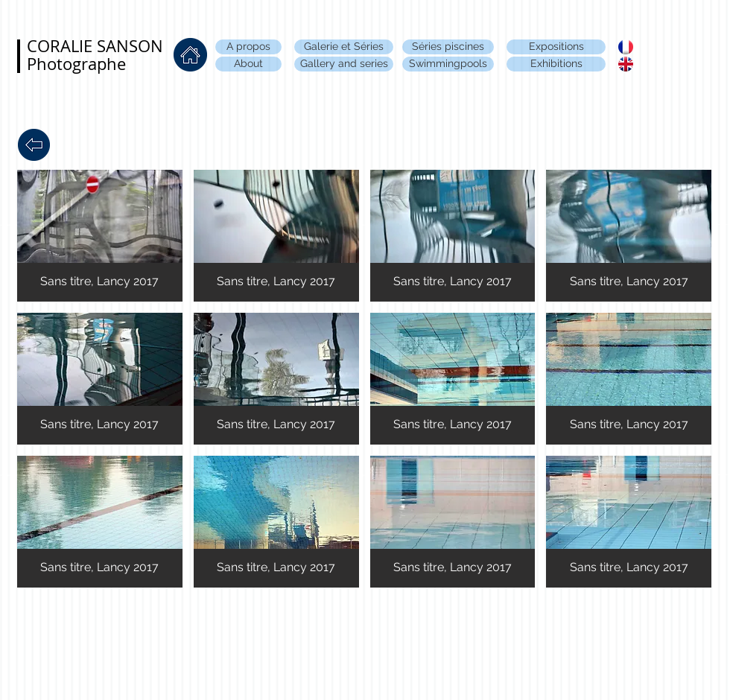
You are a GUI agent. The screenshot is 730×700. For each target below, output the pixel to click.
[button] (100, 236)
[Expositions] (556, 47)
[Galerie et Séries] (344, 47)
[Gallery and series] (344, 64)
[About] (248, 64)
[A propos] (248, 47)
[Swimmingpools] (448, 64)
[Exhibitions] (556, 64)
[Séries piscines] (448, 47)
